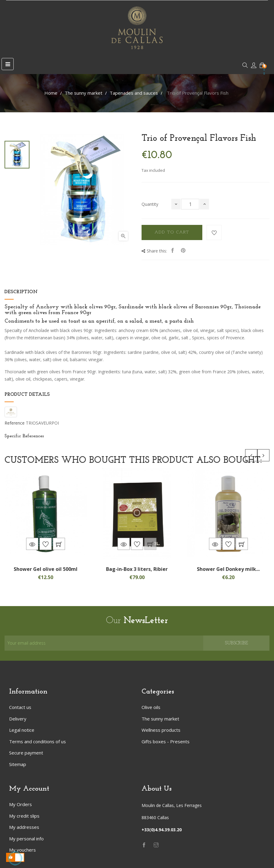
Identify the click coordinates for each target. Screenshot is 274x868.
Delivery (18, 719)
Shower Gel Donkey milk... (228, 569)
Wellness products (161, 730)
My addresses (24, 827)
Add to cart (172, 232)
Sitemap (18, 764)
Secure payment (26, 753)
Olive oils (151, 707)
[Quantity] (190, 204)
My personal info (26, 839)
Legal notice (22, 730)
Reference (15, 423)
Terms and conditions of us (38, 741)
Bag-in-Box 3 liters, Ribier (137, 569)
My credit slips (24, 816)
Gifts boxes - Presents (166, 741)
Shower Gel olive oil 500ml (46, 569)
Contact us (20, 707)
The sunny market (160, 719)
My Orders (21, 804)
